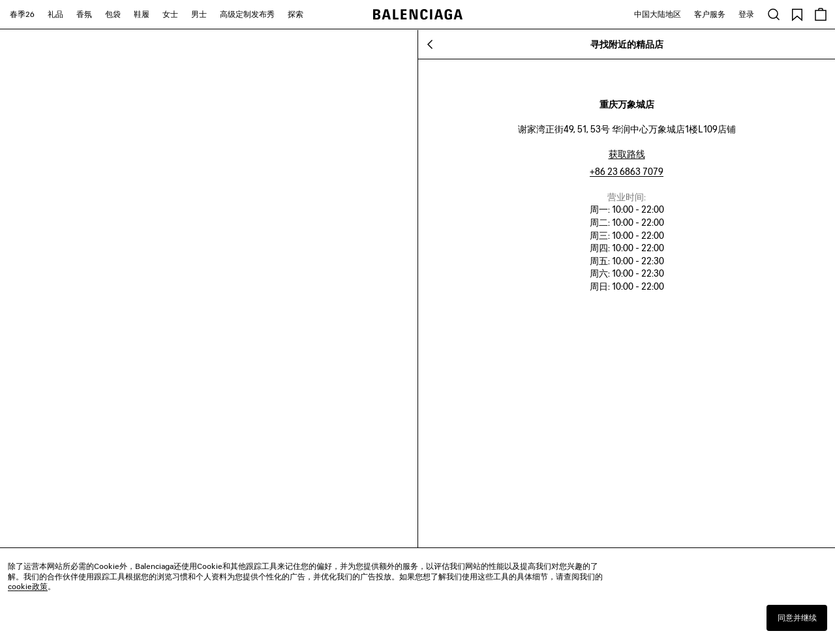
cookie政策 (28, 586)
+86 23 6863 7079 (627, 171)
